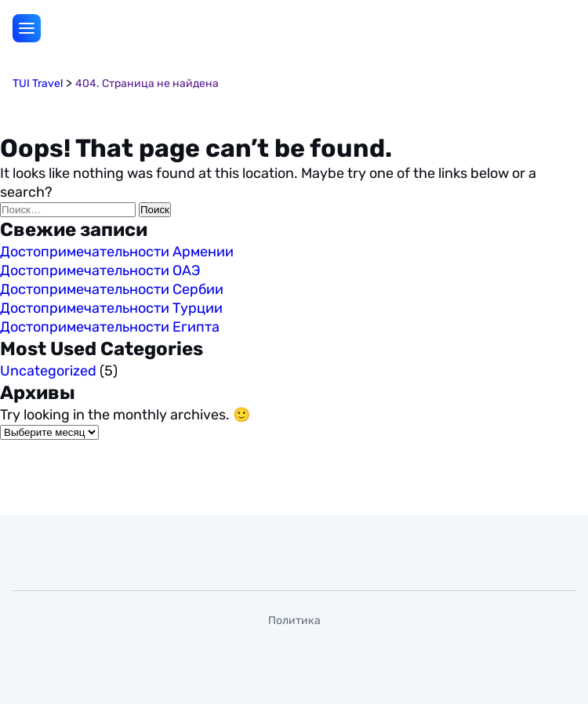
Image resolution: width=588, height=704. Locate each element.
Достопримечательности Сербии (112, 289)
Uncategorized (48, 371)
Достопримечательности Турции (111, 308)
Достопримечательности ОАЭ (100, 270)
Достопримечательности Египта (110, 327)
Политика (294, 621)
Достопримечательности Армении (117, 252)
